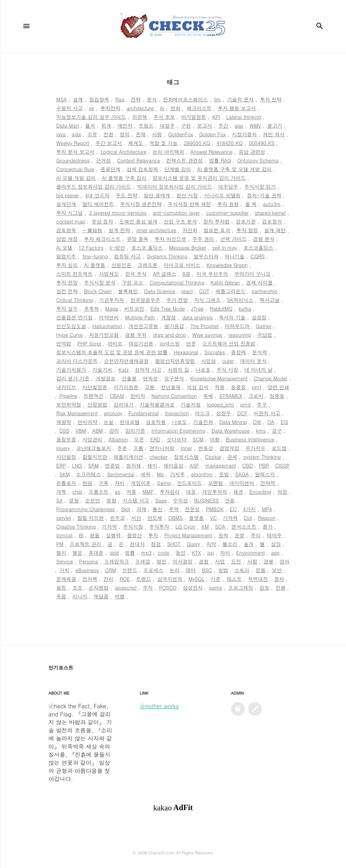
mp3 (146, 553)
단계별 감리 (178, 169)
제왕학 (64, 422)
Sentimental (121, 474)
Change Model (271, 378)
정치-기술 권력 (264, 195)
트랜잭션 (93, 396)
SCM (198, 439)
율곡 (90, 126)
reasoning (240, 335)
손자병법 (98, 588)
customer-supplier (227, 213)
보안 (277, 570)
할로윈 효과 (217, 230)
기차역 (109, 527)
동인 (181, 553)
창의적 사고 (148, 370)
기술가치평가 (71, 370)
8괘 (186, 274)
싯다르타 (177, 439)
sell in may (225, 248)
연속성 (150, 378)
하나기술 (235, 256)
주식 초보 (164, 117)
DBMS (176, 518)
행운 (77, 553)
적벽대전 (258, 579)
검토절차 (272, 222)
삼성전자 (193, 588)
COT (204, 291)
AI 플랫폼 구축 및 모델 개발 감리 (234, 169)
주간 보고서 (109, 143)
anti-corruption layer (176, 213)
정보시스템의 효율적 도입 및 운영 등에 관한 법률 (112, 352)
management (221, 466)
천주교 (117, 518)
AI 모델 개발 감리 (76, 178)
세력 (146, 474)
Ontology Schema (258, 160)
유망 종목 (137, 239)
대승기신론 (141, 344)
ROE (125, 579)
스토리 (242, 570)
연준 (191, 344)
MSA (62, 99)
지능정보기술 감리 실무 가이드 (91, 117)
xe (92, 108)
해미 (152, 466)
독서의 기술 (232, 317)
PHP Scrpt (89, 344)
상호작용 (156, 422)
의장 (282, 492)
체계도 (136, 143)
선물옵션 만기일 (75, 317)
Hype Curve (70, 335)
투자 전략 (271, 99)
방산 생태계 (157, 195)
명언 (161, 561)
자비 (120, 483)
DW (257, 422)
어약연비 (109, 317)
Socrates (215, 352)
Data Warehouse (231, 431)
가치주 (178, 474)
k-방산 (117, 248)
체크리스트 (199, 108)
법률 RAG (220, 160)
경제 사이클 (259, 283)
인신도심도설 (71, 326)
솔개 (249, 544)
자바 (225, 553)
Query (194, 544)
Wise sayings (207, 335)
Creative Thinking (76, 527)
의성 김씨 (198, 387)
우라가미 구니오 (252, 274)
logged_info (220, 405)
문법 (224, 474)
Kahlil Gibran (225, 283)
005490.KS (262, 143)
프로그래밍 (241, 588)
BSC (207, 570)
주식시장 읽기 (260, 187)
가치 (64, 570)
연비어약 (87, 422)
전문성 (192, 509)
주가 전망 (177, 300)
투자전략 (110, 108)
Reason (267, 518)
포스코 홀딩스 (147, 248)
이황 (215, 439)
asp (275, 553)
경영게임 (229, 448)
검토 (264, 588)
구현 (186, 126)
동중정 (238, 387)
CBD (248, 466)
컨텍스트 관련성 (185, 160)
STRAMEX (231, 396)
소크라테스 (88, 474)
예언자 (125, 126)
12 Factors (91, 248)
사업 (220, 561)
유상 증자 (102, 222)
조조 (77, 588)
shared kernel (270, 213)
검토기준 (246, 222)
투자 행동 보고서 (237, 108)
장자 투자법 (216, 222)
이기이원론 (126, 387)
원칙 (223, 535)
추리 (256, 535)
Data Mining (233, 422)
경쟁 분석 (264, 239)
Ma (160, 474)
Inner (186, 448)
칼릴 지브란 (90, 518)
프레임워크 (116, 561)
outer (228, 361)
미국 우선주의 (212, 274)
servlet (64, 518)
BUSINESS (206, 500)
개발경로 (106, 378)
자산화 (190, 230)
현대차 (137, 544)
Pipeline (68, 396)
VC (213, 518)
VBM (81, 431)
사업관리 (92, 439)
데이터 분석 (253, 361)
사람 (252, 561)
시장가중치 (244, 134)
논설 (108, 422)
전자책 (90, 579)
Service (65, 561)
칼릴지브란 (95, 457)
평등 (61, 588)
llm (217, 99)
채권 (238, 492)
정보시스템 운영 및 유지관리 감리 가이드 (199, 178)
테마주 (274, 535)
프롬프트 (99, 492)
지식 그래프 (207, 300)
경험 (204, 561)
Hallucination (107, 326)
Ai (162, 108)
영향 (111, 500)
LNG (77, 466)
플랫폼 (197, 518)
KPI (216, 117)
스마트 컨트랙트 (75, 274)
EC (233, 509)
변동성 (206, 448)
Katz (123, 370)
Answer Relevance (211, 152)
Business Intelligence (250, 439)
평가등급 (174, 326)
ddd (114, 553)
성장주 (224, 413)
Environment (251, 553)
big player (68, 195)
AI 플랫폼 (95, 265)
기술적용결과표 (157, 405)
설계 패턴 (275, 230)
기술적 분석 (240, 99)
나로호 (203, 370)
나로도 (179, 422)
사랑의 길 (178, 370)
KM (205, 527)
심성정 (259, 317)
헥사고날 (269, 300)
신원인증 (121, 265)
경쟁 (268, 561)
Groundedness (73, 160)
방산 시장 (187, 195)
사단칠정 (66, 457)
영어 (285, 561)
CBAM (117, 396)
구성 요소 (133, 283)
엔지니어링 (162, 448)
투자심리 (170, 492)
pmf (257, 387)
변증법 (112, 466)
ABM (97, 431)
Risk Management (77, 413)
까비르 (115, 344)
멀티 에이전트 (98, 204)
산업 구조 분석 (180, 222)
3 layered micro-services (118, 213)
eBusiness (87, 570)
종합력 (239, 352)
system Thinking (262, 457)
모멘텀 (216, 483)
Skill (125, 509)
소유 (92, 134)
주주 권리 (203, 239)
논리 (174, 570)
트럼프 (146, 126)
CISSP (282, 466)
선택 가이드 (233, 239)
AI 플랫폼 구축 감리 (124, 178)
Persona (89, 561)
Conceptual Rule (75, 169)
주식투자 (159, 527)
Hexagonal (186, 352)
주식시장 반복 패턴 (190, 204)
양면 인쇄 (278, 387)
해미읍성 (173, 466)
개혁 (61, 492)
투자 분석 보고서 (76, 152)
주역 (174, 509)
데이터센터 (242, 483)
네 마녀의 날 (259, 370)
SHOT (174, 544)
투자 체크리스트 (102, 239)
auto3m (272, 204)
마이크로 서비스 (182, 265)
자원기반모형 (104, 335)
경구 (277, 431)
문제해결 (66, 579)
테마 (191, 570)
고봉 (149, 387)
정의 (125, 134)
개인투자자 (215, 492)
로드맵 (279, 448)
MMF (148, 492)
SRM (93, 466)
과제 (141, 509)
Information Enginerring (178, 431)
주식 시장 (227, 370)
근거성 (103, 160)
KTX (196, 553)
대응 (191, 492)
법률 (130, 553)
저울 (131, 492)
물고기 (275, 126)
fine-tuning (95, 256)
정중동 (277, 396)
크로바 (256, 396)
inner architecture (156, 230)
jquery (63, 448)
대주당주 (228, 187)
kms (261, 431)
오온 (139, 439)
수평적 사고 (70, 108)
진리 (108, 579)
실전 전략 (67, 291)
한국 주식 (136, 274)
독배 (208, 396)
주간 (223, 126)
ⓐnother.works (159, 706)
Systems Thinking (167, 256)
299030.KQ (197, 143)
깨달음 (101, 596)
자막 (211, 544)
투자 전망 (67, 283)
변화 (175, 108)
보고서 (205, 126)
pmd (245, 405)
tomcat (65, 535)
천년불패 (171, 387)
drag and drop (169, 335)
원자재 (134, 466)
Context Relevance (139, 160)
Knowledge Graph (227, 265)
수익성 (180, 500)
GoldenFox (181, 134)
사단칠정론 (95, 387)
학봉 (220, 387)
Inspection (177, 413)
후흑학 (92, 309)
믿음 (261, 570)
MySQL (197, 579)
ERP (61, 466)
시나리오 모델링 (222, 195)
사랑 (157, 134)
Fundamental (143, 413)
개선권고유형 (143, 326)
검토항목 (66, 230)
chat (77, 492)
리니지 (80, 596)
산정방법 (97, 405)
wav (239, 126)
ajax (76, 134)
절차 (279, 579)
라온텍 (140, 117)
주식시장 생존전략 (141, 204)
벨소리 (230, 544)
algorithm (202, 474)
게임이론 (141, 483)
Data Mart (68, 126)
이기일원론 (194, 117)
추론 (122, 448)
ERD (155, 439)
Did (248, 518)
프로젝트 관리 (85, 544)
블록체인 (128, 291)
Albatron (118, 439)
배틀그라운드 (230, 291)
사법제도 (109, 274)
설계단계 (66, 204)
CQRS (258, 256)
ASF (194, 466)
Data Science (160, 291)
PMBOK (215, 509)
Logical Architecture (123, 152)
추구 (262, 405)
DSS (64, 431)
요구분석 (174, 378)
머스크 (202, 413)
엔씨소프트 (244, 527)
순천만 (92, 500)
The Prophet (205, 326)
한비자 (138, 396)
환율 (95, 535)
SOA (220, 527)
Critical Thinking (75, 300)
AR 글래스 (165, 274)
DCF (242, 413)
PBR (264, 466)
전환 (108, 134)
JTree (197, 309)
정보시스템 (186, 457)
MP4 (267, 509)
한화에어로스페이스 (186, 99)
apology (113, 413)
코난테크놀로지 (93, 448)
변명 (87, 483)
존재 (141, 134)
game (216, 588)
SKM (64, 474)
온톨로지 (66, 483)
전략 (136, 99)
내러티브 (66, 387)
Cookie (213, 457)
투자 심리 (67, 265)
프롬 (138, 448)
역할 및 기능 (164, 143)
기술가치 (102, 370)
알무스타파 (206, 256)
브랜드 (130, 570)
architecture (140, 108)
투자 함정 (247, 230)
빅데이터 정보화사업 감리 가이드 (174, 187)
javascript (126, 588)
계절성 (168, 317)
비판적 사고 (267, 413)
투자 (153, 535)
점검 (156, 544)
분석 (152, 99)
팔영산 (135, 535)
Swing (164, 483)
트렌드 (144, 579)
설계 (78, 99)
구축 (103, 483)
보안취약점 (69, 405)
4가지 (249, 509)
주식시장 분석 (100, 283)
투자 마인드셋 (170, 239)
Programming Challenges (86, 509)
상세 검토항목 (142, 169)
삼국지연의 (170, 579)
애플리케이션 (128, 457)
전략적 (268, 483)
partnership (265, 291)
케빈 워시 (274, 134)
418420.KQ (230, 143)
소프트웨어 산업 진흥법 (229, 344)
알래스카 (265, 474)
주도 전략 (127, 195)
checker (159, 457)
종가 (268, 527)
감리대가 (123, 405)
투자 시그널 (70, 213)
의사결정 (182, 561)
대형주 (167, 126)
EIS (284, 422)
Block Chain (98, 291)
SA (60, 500)
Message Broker (188, 248)
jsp (211, 553)
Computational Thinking (177, 283)
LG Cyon (185, 527)
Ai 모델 (64, 248)
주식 (148, 588)
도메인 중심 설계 (138, 222)
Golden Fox (213, 134)
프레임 (143, 561)
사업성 (209, 361)
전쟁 (281, 588)
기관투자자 (111, 300)
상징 (276, 544)
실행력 (113, 535)
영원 (74, 500)
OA (271, 422)
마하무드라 (237, 326)
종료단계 (111, 169)
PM (60, 544)
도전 (236, 561)
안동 (230, 500)
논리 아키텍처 (168, 152)
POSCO (168, 588)
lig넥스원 (170, 344)
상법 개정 (67, 239)
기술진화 (203, 422)
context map (71, 222)
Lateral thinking (244, 117)
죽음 (61, 596)
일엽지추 (66, 256)
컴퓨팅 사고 (127, 256)
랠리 (61, 553)
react (187, 291)
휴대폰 (96, 553)
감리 (114, 431)
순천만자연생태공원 (126, 361)
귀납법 (265, 335)
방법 (223, 570)
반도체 (155, 518)
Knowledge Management (219, 378)
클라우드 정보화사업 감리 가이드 (94, 187)
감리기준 (135, 431)
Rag (120, 99)
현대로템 (130, 422)
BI (81, 535)
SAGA (242, 474)
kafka (245, 309)
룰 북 (251, 204)
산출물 (129, 378)
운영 (239, 535)
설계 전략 (119, 230)
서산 (136, 518)
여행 (120, 596)
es (118, 492)
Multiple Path (140, 317)
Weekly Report (73, 143)
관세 (232, 457)
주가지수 (255, 448)
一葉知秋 (92, 230)
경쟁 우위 (136, 335)
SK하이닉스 (240, 300)
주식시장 (133, 527)
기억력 (230, 518)
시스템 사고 (136, 500)
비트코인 (134, 309)
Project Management (188, 535)
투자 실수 (67, 309)
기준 (216, 579)
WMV (255, 126)
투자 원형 (228, 204)
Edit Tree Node (168, 309)
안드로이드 (189, 483)
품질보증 (66, 439)
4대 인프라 (97, 195)
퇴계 (106, 126)
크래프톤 (148, 265)
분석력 (260, 352)
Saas (161, 500)
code (164, 553)
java (61, 134)
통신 (158, 509)
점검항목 (99, 99)
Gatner (264, 326)
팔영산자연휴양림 (175, 361)
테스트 (234, 579)
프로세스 (153, 570)
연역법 (64, 344)
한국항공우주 (145, 300)
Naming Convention (174, 396)
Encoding (260, 492)
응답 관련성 (252, 152)
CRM (110, 570)
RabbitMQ (221, 309)
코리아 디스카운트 (77, 361)
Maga (112, 309)
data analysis (197, 317)
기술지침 (191, 405)
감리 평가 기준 (73, 378)
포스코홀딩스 (258, 248)
